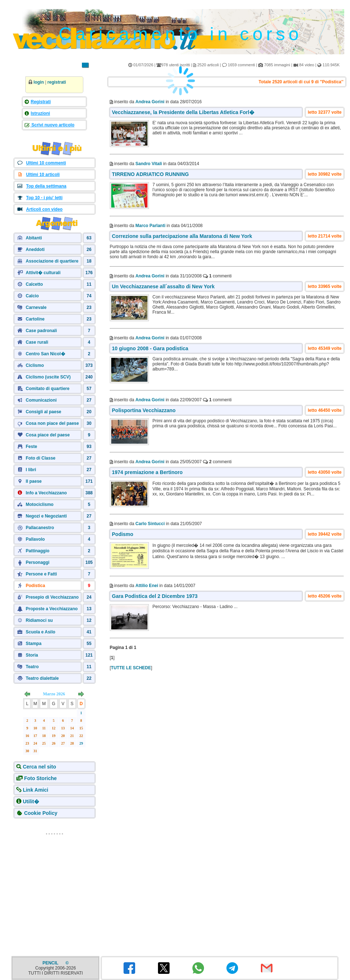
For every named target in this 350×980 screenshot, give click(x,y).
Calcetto (34, 284)
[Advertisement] (54, 884)
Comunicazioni (41, 400)
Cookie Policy (41, 813)
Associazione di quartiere (52, 261)
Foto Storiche (40, 778)
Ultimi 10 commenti (46, 163)
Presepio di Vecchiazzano (52, 597)
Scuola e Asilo (41, 632)
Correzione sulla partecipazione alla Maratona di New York (182, 236)
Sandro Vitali (149, 164)
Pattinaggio (37, 551)
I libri (31, 470)
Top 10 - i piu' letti (44, 198)
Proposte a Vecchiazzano (52, 609)
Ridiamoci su (39, 620)
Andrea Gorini (150, 276)
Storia (32, 655)
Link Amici (36, 790)
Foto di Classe (41, 458)
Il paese (34, 481)
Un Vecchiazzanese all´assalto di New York (163, 286)
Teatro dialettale (42, 678)
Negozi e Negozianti (46, 516)
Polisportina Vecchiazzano (144, 410)
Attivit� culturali (43, 273)
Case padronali (41, 331)
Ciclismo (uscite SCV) (48, 377)
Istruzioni (40, 113)
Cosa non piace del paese (52, 423)
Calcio (32, 296)
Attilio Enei (147, 586)
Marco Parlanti (151, 226)
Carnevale (36, 307)
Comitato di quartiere (48, 389)
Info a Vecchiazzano (46, 493)
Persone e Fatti (41, 574)
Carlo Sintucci (150, 524)
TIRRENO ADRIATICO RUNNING (150, 174)
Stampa (34, 644)
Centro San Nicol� (45, 354)
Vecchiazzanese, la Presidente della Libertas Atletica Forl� (183, 112)
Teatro (32, 667)
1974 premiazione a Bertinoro (147, 472)
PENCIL (51, 963)
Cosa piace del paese (48, 435)
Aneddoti (35, 250)
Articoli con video (44, 209)
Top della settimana (46, 186)
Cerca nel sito (39, 767)
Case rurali (37, 342)
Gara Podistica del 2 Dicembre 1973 (155, 596)
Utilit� (31, 801)
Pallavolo (35, 539)
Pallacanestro (40, 528)
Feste (31, 447)
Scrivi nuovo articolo (52, 125)
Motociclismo (40, 504)
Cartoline (35, 319)
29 (81, 743)
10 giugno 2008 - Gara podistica (150, 348)
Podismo (123, 534)
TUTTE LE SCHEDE (131, 668)
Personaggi (37, 562)
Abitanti (34, 238)
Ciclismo (35, 365)
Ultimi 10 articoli (43, 175)
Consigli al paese (43, 412)
